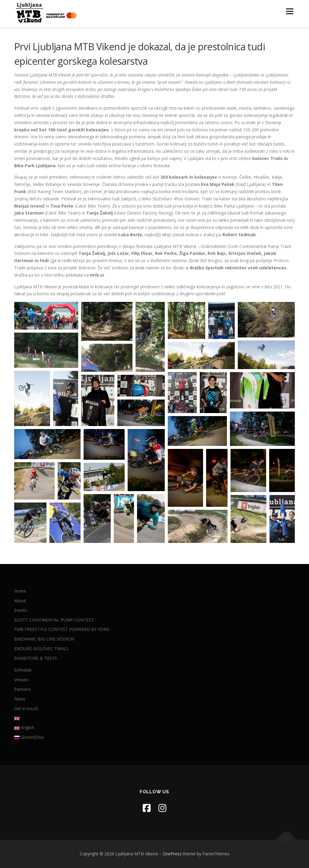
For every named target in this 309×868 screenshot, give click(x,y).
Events (21, 610)
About (20, 601)
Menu (290, 11)
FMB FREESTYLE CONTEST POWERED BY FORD (62, 629)
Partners (22, 689)
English (24, 727)
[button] (46, 316)
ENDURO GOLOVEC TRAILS (41, 649)
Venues (21, 680)
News (20, 699)
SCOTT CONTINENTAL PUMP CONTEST (54, 620)
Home (20, 591)
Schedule (23, 670)
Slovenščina (29, 737)
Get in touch (26, 708)
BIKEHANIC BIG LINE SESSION (44, 639)
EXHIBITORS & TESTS (36, 658)
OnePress (172, 854)
